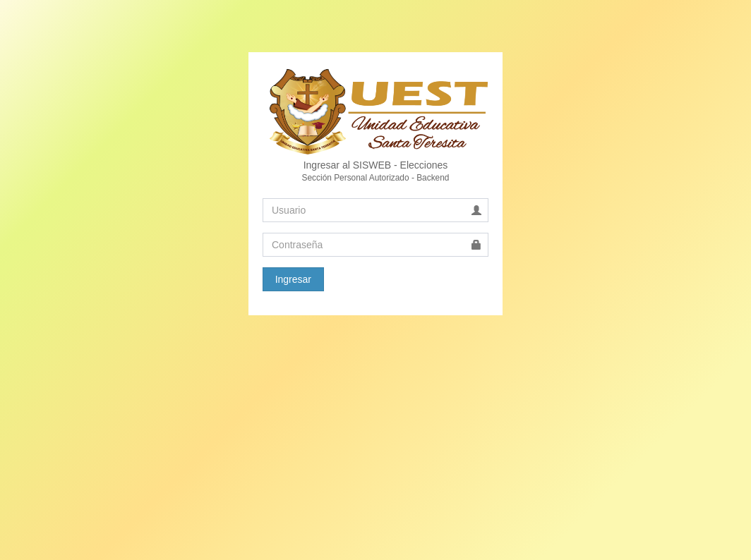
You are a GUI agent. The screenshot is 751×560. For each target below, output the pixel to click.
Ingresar (293, 279)
